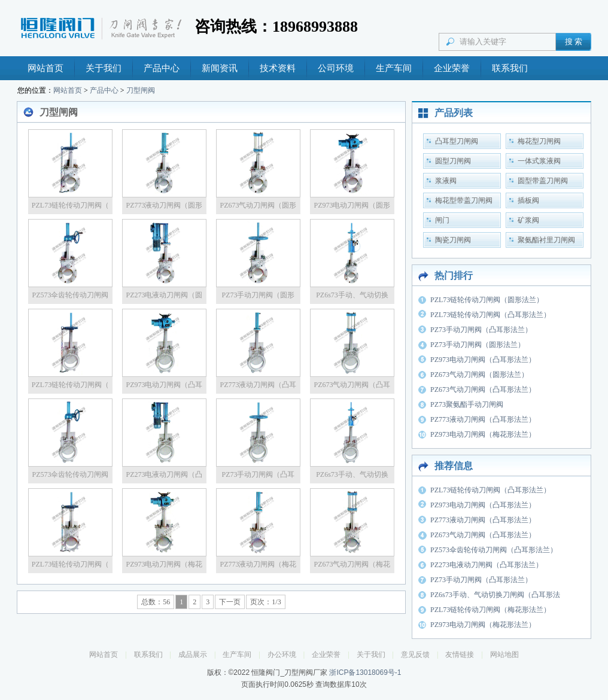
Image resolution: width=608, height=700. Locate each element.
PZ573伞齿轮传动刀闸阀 (70, 295)
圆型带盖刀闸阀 (543, 181)
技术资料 (278, 68)
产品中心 (162, 68)
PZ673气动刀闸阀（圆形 (258, 205)
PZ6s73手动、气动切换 (352, 295)
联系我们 (510, 68)
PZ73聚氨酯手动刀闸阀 (467, 404)
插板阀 (528, 200)
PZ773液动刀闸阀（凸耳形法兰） (483, 419)
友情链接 (460, 655)
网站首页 (45, 68)
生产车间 (394, 68)
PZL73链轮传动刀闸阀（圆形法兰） (487, 300)
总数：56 (156, 602)
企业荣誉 (452, 68)
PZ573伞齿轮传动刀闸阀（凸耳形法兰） (494, 550)
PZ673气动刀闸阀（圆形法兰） (479, 375)
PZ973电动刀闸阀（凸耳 (164, 385)
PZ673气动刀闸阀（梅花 (352, 564)
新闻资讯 (220, 68)
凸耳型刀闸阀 (457, 141)
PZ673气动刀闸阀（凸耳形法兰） (483, 389)
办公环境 (282, 655)
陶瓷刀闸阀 (453, 240)
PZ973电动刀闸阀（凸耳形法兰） (483, 360)
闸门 (442, 220)
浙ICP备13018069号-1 (365, 672)
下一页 (230, 602)
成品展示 (193, 655)
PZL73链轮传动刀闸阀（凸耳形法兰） (490, 315)
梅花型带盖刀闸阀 (464, 200)
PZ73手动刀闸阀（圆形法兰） (478, 345)
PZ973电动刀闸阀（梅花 (164, 564)
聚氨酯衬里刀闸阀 (546, 240)
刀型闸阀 (141, 90)
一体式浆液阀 (539, 161)
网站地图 (504, 655)
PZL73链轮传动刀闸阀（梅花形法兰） (490, 610)
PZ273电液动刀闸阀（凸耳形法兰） (487, 565)
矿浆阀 (528, 220)
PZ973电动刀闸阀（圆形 (352, 205)
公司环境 (336, 68)
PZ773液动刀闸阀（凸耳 (258, 385)
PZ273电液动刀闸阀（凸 (164, 474)
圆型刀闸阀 (453, 161)
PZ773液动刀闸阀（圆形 (164, 205)
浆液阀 (446, 181)
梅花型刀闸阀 (539, 141)
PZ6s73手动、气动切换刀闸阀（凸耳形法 (495, 595)
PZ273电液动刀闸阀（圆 (164, 295)
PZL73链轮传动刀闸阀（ (70, 205)
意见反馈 (415, 655)
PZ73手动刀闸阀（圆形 (258, 295)
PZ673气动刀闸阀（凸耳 (352, 385)
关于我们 (104, 68)
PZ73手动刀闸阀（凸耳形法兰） (481, 330)
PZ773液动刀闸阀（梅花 (258, 564)
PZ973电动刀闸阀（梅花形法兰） (483, 434)
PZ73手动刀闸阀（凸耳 (258, 474)
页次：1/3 (265, 602)
